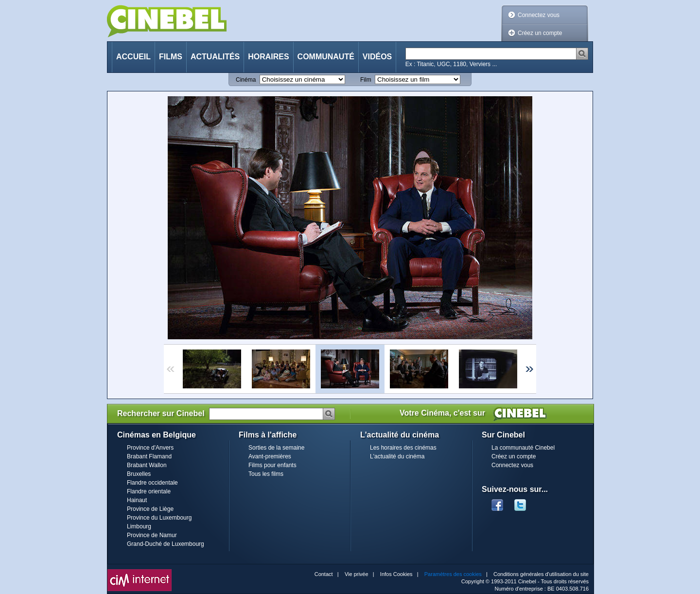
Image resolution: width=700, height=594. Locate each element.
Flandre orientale (149, 491)
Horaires (268, 57)
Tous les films (266, 474)
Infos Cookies (396, 574)
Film (366, 80)
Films (171, 57)
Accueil (133, 57)
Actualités (215, 57)
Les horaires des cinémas (403, 448)
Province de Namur (152, 535)
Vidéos (377, 57)
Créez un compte (540, 33)
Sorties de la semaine (276, 448)
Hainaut (137, 500)
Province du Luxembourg (159, 518)
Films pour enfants (272, 465)
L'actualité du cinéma (397, 456)
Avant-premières (270, 456)
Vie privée (357, 574)
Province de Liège (150, 509)
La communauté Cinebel (523, 448)
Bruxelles (139, 474)
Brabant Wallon (147, 465)
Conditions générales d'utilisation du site (541, 574)
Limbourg (139, 526)
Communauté (326, 57)
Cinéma (246, 80)
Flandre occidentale (152, 483)
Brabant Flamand (149, 456)
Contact (324, 574)
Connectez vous (539, 15)
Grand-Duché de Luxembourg (166, 544)
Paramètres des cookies (453, 574)
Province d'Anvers (150, 448)
